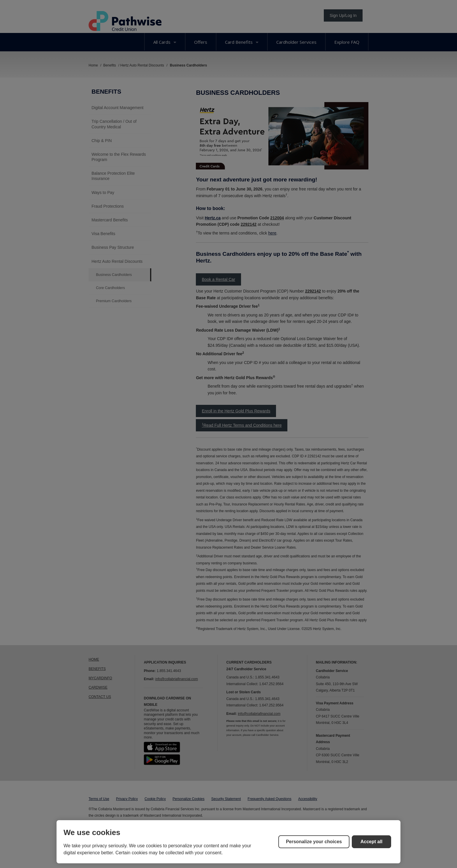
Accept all (372, 842)
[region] (228, 842)
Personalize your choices (314, 842)
